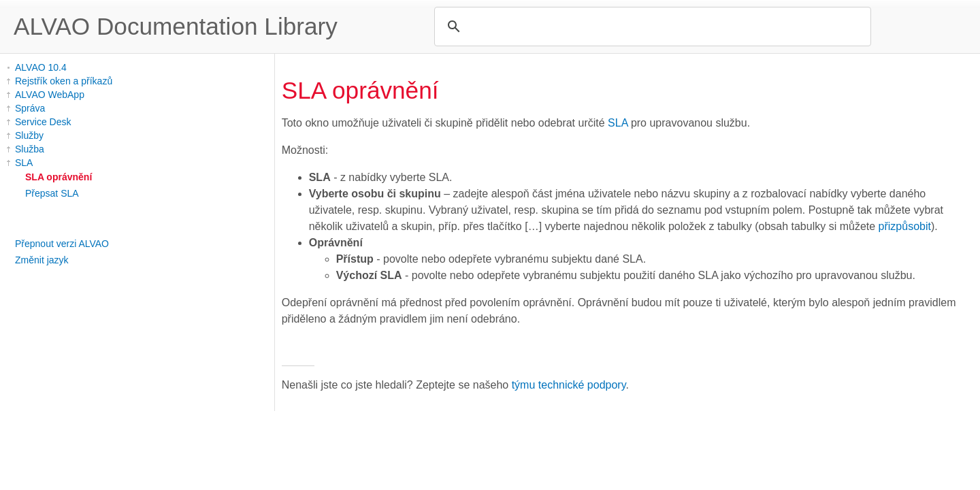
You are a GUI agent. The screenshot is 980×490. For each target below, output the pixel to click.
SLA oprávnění (59, 177)
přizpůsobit (905, 226)
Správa (30, 108)
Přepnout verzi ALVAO (62, 244)
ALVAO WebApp (50, 95)
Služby (29, 135)
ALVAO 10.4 (41, 67)
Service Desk (43, 122)
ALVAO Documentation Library (176, 26)
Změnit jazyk (42, 260)
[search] (651, 27)
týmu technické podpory (569, 385)
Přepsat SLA (52, 193)
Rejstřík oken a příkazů (64, 81)
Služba (30, 149)
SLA (24, 163)
